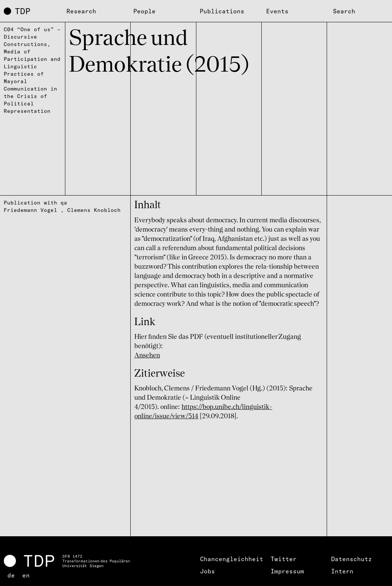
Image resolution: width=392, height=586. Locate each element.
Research (81, 11)
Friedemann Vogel (30, 210)
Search (344, 11)
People (144, 11)
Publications (222, 11)
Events (277, 11)
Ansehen (147, 356)
